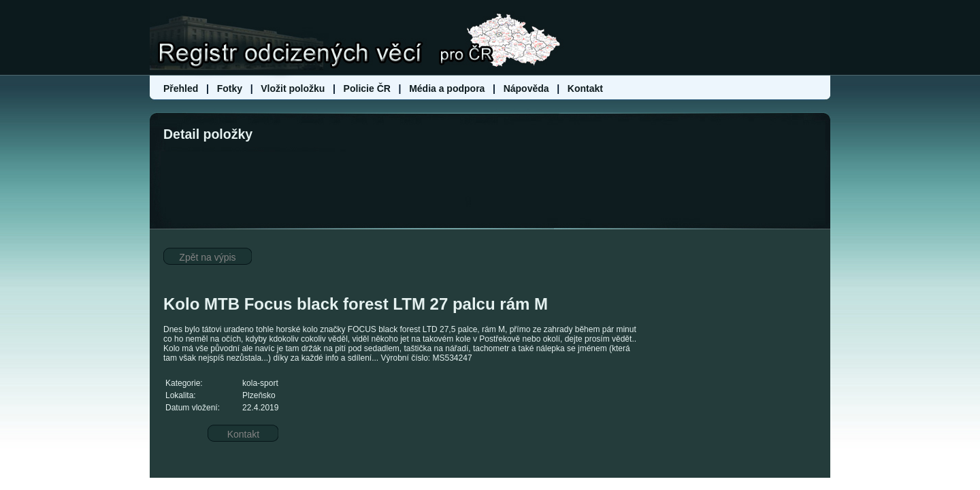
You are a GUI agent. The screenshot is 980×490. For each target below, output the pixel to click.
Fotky (230, 88)
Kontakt (585, 88)
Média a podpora (448, 88)
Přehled (182, 88)
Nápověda (526, 88)
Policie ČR (367, 88)
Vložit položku (293, 88)
